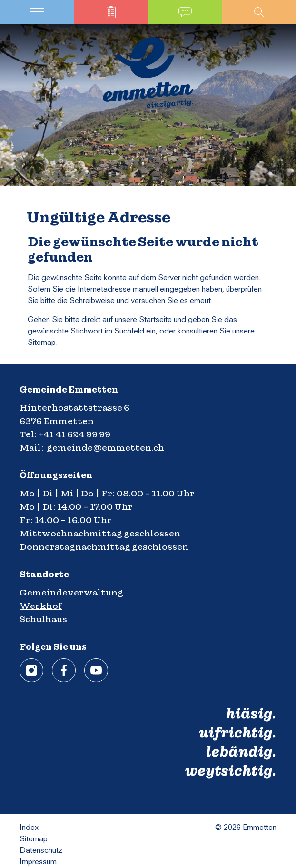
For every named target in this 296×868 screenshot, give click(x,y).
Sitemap (34, 839)
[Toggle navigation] (37, 12)
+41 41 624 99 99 (74, 434)
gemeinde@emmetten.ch (105, 448)
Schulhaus (43, 619)
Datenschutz (41, 851)
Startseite (155, 320)
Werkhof (41, 606)
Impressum (38, 862)
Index (29, 828)
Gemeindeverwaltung (71, 592)
